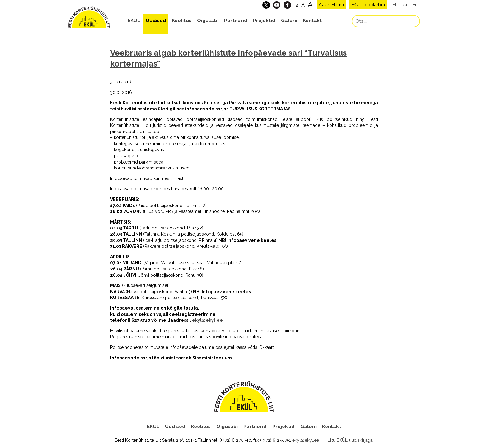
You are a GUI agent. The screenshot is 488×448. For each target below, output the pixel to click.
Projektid (264, 21)
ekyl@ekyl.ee (207, 320)
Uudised (156, 21)
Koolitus (182, 21)
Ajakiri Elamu (331, 5)
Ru (404, 5)
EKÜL (134, 21)
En (415, 5)
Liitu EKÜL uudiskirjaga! (350, 440)
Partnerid (236, 21)
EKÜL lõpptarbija (368, 5)
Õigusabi (208, 21)
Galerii (289, 21)
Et (394, 5)
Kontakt (312, 21)
